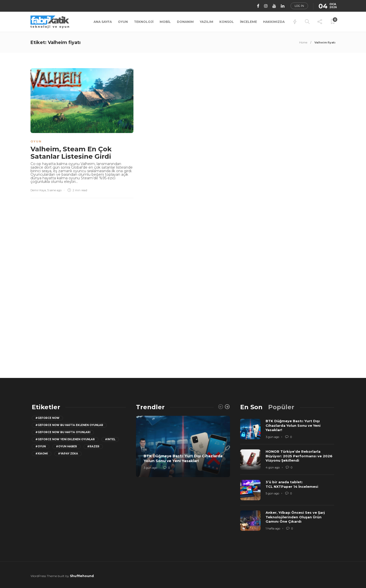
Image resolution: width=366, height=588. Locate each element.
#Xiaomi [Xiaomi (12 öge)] (42, 454)
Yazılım (207, 22)
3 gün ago (150, 468)
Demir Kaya (38, 190)
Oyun (123, 22)
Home (303, 42)
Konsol (227, 22)
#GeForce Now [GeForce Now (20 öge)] (47, 418)
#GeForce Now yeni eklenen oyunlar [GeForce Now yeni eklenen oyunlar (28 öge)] (65, 439)
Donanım (185, 22)
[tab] (251, 407)
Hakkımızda (274, 22)
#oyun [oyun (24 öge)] (41, 446)
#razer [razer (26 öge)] (93, 446)
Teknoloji (144, 22)
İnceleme (248, 22)
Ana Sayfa (103, 22)
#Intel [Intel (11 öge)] (110, 439)
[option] (183, 446)
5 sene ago (54, 190)
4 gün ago (273, 467)
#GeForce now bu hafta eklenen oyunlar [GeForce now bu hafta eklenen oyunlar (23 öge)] (69, 425)
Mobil (165, 22)
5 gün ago (272, 493)
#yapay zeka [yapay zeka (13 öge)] (68, 454)
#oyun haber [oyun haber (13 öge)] (66, 446)
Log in (299, 6)
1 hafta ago (273, 528)
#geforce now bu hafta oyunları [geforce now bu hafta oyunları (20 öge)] (63, 432)
